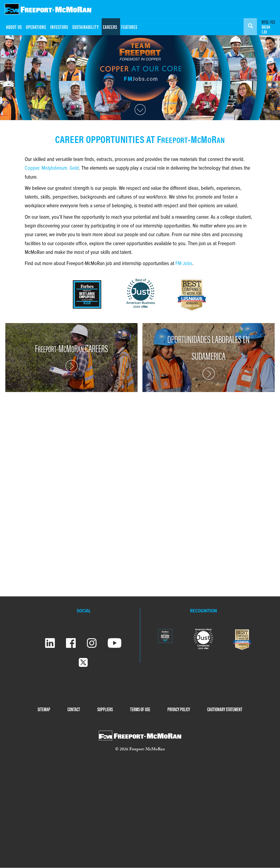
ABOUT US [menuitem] (14, 27)
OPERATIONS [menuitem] (36, 27)
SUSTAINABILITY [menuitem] (86, 27)
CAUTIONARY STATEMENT (225, 709)
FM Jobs (184, 264)
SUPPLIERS (105, 709)
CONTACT (74, 709)
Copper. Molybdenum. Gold (52, 168)
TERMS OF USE (140, 709)
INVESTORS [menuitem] (59, 27)
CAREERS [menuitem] (110, 27)
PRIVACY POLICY (179, 709)
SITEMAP (44, 709)
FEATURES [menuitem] (129, 27)
